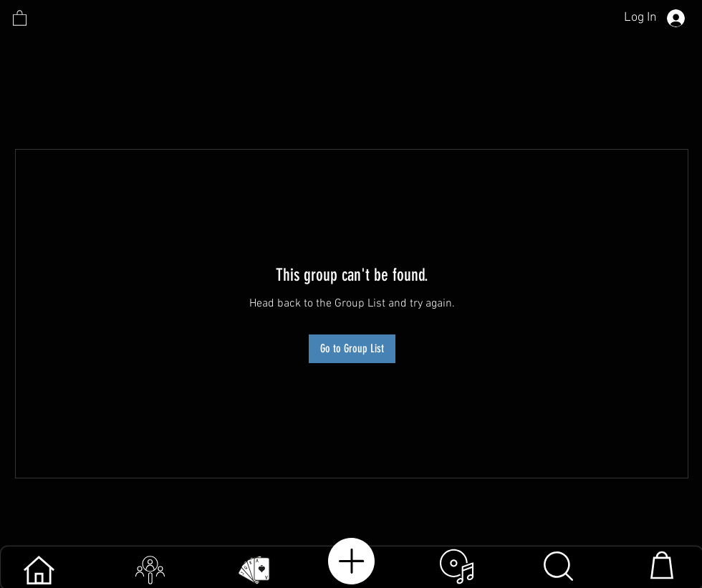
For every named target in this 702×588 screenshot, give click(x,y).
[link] (20, 18)
